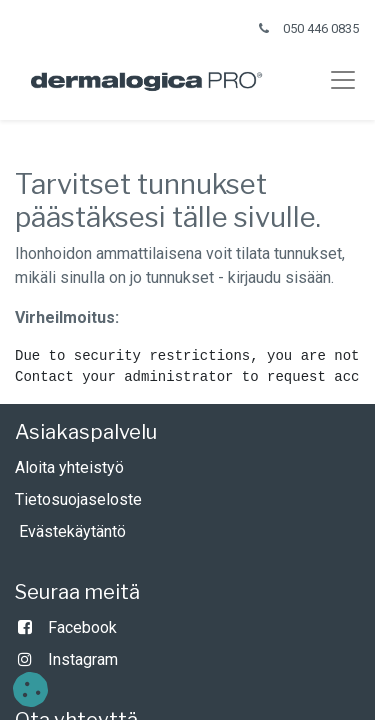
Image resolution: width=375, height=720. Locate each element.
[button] (30, 689)
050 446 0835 (321, 28)
